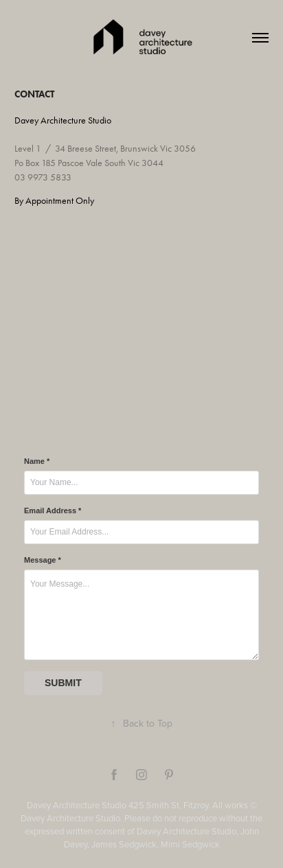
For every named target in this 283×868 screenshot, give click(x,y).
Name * (37, 461)
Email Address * (53, 511)
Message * (43, 560)
